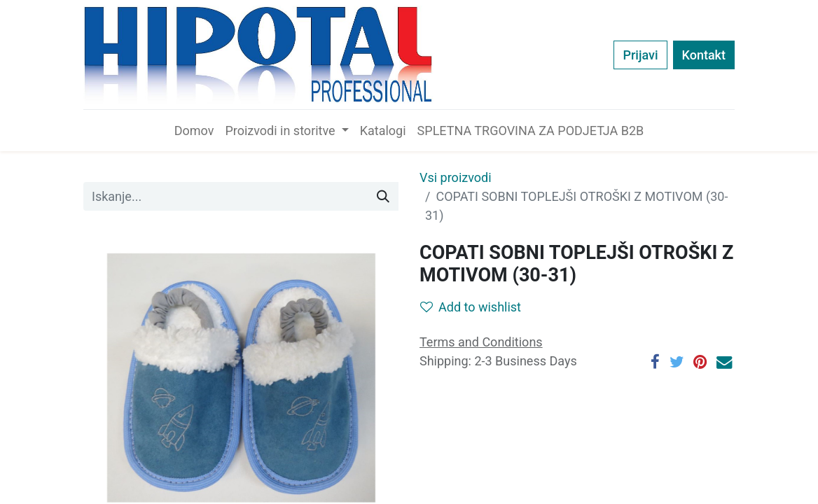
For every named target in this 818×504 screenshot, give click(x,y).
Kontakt (704, 55)
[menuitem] (194, 131)
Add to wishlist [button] (471, 307)
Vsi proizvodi (456, 177)
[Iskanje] (383, 196)
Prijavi (640, 55)
